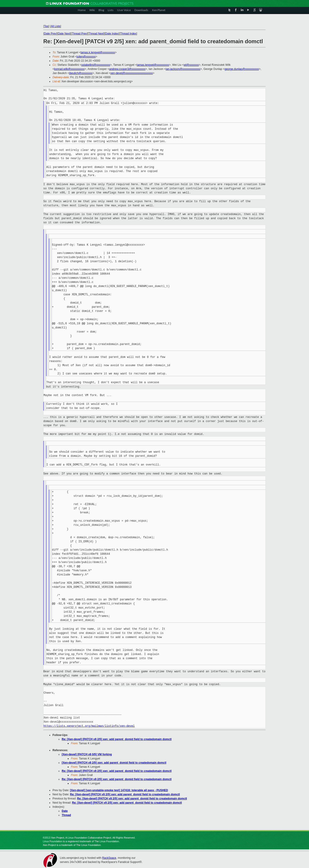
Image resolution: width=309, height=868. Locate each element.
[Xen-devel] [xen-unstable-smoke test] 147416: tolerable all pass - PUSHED (119, 790)
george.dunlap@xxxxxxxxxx (242, 69)
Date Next (64, 34)
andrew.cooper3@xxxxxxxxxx (127, 69)
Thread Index (128, 34)
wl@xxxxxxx (191, 65)
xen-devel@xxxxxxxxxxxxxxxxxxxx (131, 73)
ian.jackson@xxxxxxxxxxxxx (183, 69)
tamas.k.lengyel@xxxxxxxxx (98, 52)
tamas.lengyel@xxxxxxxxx (153, 65)
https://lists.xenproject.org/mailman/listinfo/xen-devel (89, 726)
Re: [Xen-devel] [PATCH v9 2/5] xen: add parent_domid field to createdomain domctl (117, 739)
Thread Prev (79, 34)
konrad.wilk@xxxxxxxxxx (69, 69)
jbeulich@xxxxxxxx (81, 73)
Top (46, 26)
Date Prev (50, 34)
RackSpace (109, 858)
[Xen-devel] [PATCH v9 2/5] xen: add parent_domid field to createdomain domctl (114, 763)
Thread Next (96, 34)
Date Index (112, 34)
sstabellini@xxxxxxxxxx (96, 65)
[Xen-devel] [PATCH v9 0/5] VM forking (87, 754)
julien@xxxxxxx (86, 57)
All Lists (56, 26)
